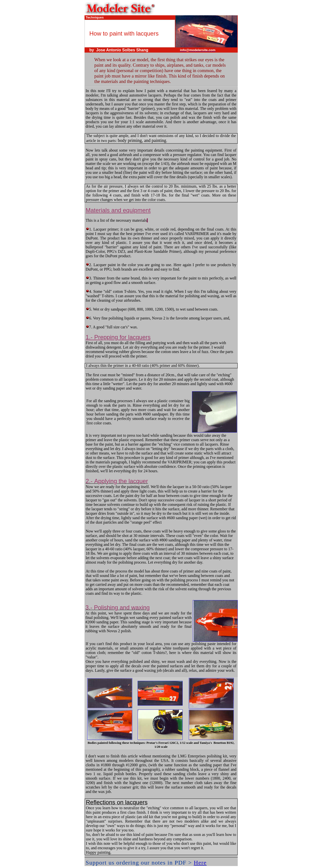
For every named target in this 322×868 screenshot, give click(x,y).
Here (200, 863)
